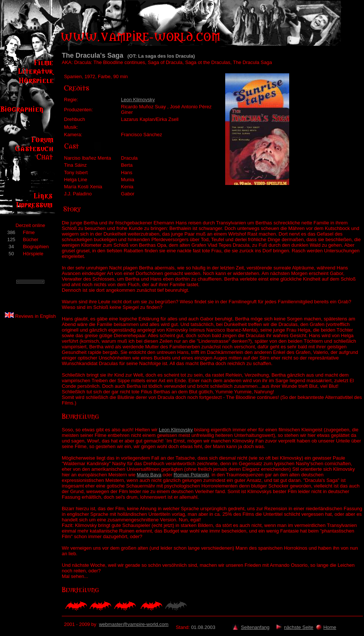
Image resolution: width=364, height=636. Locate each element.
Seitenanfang (255, 627)
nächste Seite (299, 627)
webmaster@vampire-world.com (134, 624)
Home (330, 627)
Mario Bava (149, 475)
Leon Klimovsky (138, 100)
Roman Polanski (191, 475)
